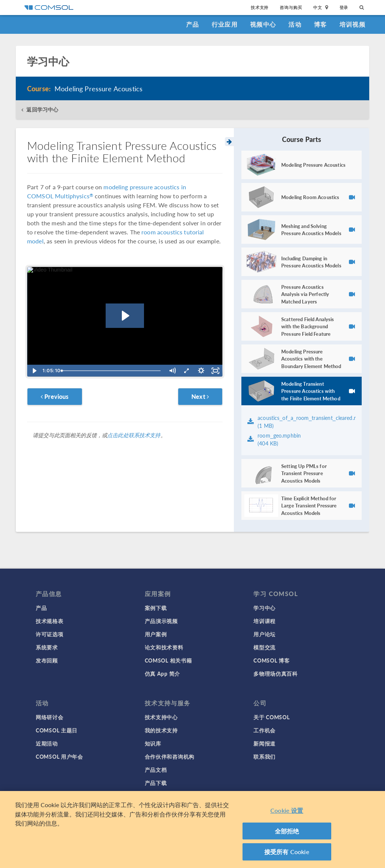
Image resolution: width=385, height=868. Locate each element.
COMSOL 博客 (271, 660)
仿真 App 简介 (162, 673)
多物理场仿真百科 (276, 673)
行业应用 (225, 24)
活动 (295, 24)
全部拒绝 (287, 833)
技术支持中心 (161, 717)
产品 (193, 24)
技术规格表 (50, 621)
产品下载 (156, 783)
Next (200, 396)
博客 (321, 24)
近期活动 (47, 743)
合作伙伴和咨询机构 (170, 756)
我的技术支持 (161, 730)
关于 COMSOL (271, 717)
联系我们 (264, 756)
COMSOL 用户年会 (59, 756)
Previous (55, 396)
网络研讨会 (50, 717)
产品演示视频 (161, 621)
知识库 (153, 743)
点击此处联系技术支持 (134, 435)
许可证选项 (50, 634)
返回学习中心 (42, 109)
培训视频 (352, 24)
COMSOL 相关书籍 (168, 660)
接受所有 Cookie (287, 853)
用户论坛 (264, 634)
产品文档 (156, 770)
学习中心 (264, 608)
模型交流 (264, 647)
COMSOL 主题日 (57, 730)
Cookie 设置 (287, 812)
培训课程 (264, 621)
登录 (344, 7)
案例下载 (156, 608)
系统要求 (47, 647)
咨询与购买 (291, 7)
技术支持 (260, 7)
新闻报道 (264, 743)
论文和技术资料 (164, 647)
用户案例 (156, 634)
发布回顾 (47, 660)
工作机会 (264, 730)
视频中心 (263, 24)
